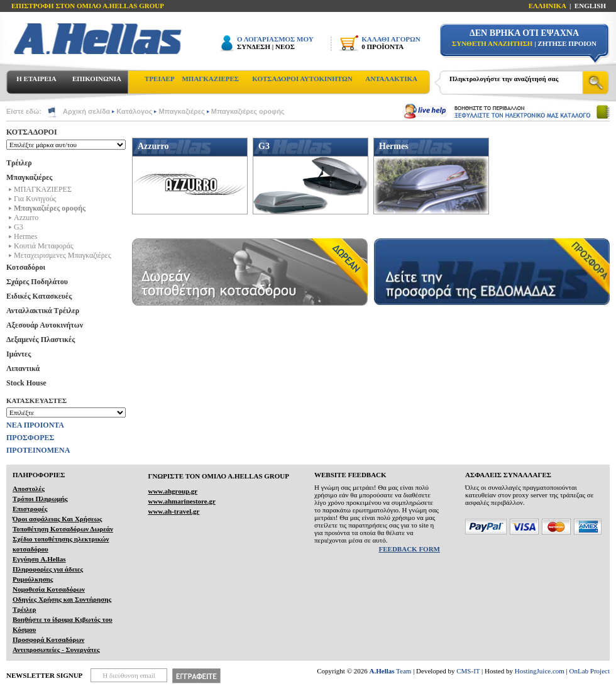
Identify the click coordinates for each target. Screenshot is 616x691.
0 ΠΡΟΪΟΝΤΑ (382, 47)
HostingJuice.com (540, 671)
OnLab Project (590, 671)
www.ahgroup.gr (173, 491)
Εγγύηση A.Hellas (39, 559)
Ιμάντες (19, 354)
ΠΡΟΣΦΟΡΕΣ (30, 438)
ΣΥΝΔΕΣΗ (254, 47)
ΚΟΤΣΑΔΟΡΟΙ (32, 132)
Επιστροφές (30, 509)
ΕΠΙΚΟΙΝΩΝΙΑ (97, 79)
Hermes (25, 236)
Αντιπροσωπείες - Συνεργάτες (56, 650)
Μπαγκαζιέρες (181, 111)
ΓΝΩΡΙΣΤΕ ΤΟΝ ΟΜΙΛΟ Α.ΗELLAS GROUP (218, 476)
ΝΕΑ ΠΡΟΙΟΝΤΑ (35, 425)
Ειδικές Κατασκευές (39, 296)
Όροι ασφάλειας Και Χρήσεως (57, 519)
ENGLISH (590, 6)
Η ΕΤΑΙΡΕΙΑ (36, 79)
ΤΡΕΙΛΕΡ (160, 79)
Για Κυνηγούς (35, 199)
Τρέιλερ (19, 163)
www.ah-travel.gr (173, 511)
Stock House (26, 383)
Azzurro (26, 218)
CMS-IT (468, 671)
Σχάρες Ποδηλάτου (37, 282)
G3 (19, 227)
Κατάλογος (134, 111)
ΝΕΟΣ (285, 47)
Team (391, 671)
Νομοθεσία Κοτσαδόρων (49, 589)
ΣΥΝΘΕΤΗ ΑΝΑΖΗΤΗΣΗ (492, 43)
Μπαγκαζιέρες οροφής (248, 111)
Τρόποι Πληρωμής (40, 499)
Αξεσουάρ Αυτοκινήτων (45, 325)
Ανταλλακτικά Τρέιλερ (43, 311)
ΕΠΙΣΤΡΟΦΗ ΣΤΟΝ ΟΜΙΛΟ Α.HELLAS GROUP (88, 6)
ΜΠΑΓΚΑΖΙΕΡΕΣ (210, 79)
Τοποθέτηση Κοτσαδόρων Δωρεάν (63, 529)
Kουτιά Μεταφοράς (44, 246)
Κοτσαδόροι (26, 267)
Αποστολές (29, 489)
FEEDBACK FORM (410, 549)
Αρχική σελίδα (86, 111)
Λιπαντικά (23, 368)
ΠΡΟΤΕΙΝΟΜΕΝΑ (38, 450)
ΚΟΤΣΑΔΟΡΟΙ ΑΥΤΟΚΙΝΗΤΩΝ (302, 79)
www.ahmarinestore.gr (181, 501)
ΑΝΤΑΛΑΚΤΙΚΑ (391, 79)
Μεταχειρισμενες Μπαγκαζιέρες (63, 255)
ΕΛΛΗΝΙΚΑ (547, 6)
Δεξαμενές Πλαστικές (41, 340)
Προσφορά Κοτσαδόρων (48, 639)
